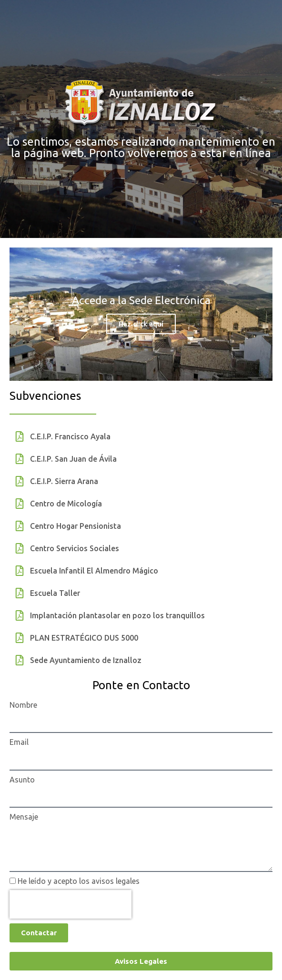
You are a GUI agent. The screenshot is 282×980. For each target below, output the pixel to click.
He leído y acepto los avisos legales (79, 881)
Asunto (22, 780)
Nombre (23, 705)
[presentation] (70, 904)
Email (19, 742)
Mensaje (24, 817)
